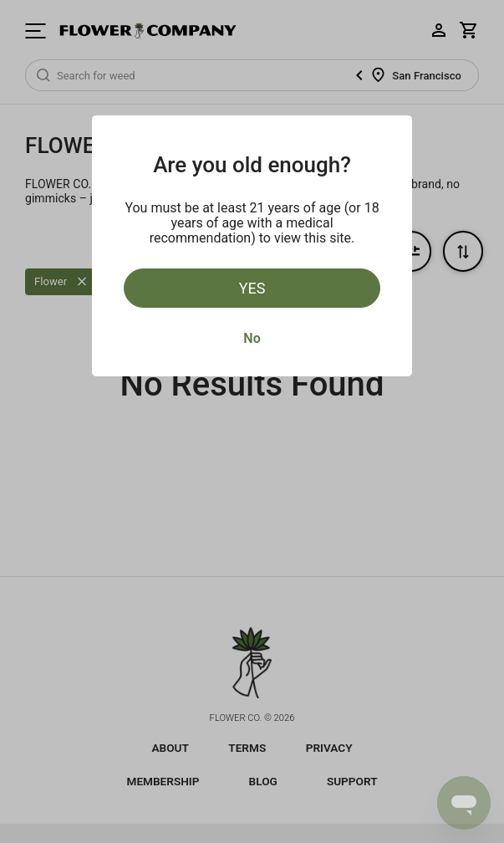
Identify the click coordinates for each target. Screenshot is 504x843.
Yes (252, 288)
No (252, 338)
